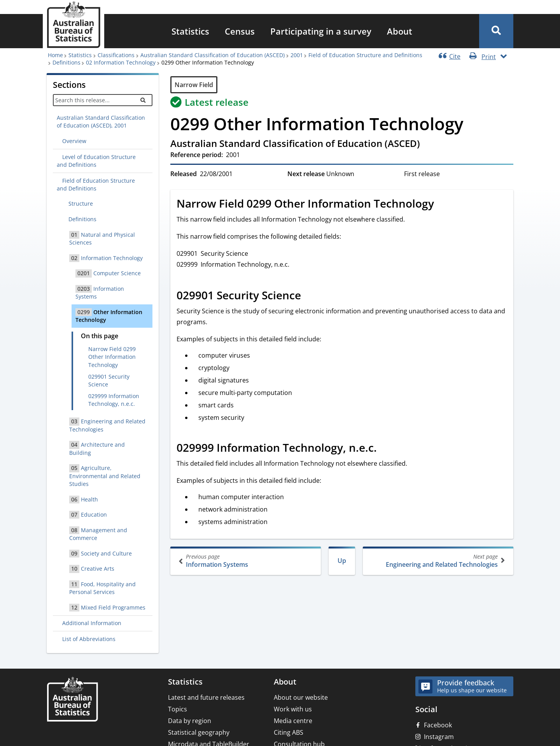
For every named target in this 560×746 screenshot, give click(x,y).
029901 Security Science (109, 380)
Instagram (439, 737)
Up (342, 561)
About (400, 31)
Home (55, 55)
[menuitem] (190, 31)
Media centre (293, 721)
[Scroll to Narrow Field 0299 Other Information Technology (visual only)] (443, 204)
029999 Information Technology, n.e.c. (114, 400)
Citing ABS (289, 732)
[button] (496, 31)
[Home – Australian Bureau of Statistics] (72, 700)
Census (240, 31)
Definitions (66, 62)
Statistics (190, 31)
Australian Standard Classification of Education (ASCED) (213, 55)
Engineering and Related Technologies (437, 561)
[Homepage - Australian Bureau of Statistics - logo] (73, 25)
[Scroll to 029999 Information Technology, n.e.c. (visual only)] (385, 449)
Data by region (190, 721)
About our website (301, 697)
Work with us (293, 709)
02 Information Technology (121, 62)
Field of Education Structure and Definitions (365, 55)
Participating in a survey (321, 31)
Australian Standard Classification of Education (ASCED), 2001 (101, 121)
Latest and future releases (206, 697)
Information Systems (246, 561)
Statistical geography (199, 732)
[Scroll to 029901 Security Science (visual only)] (310, 296)
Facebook (438, 725)
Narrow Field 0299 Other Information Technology (112, 357)
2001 (297, 55)
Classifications (116, 55)
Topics (178, 709)
